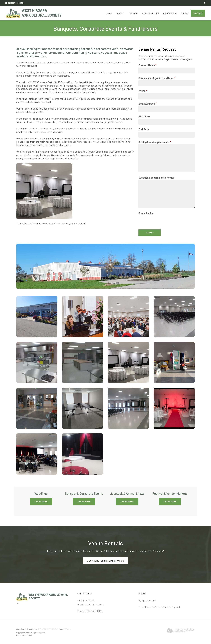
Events (185, 13)
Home (110, 13)
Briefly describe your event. (155, 142)
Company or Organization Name (157, 78)
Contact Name (147, 65)
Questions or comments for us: (156, 178)
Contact (198, 13)
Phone (143, 91)
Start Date (144, 116)
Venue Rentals (150, 13)
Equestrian (170, 13)
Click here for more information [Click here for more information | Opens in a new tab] (105, 560)
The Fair (133, 13)
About (121, 13)
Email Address (147, 104)
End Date (144, 129)
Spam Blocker (146, 213)
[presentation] (160, 221)
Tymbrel (30, 634)
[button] (37, 316)
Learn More (41, 501)
